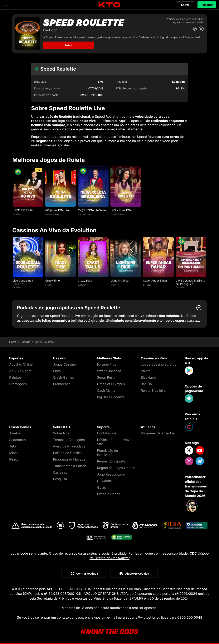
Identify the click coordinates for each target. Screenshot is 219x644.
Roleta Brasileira (23, 210)
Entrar (185, 5)
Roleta (146, 371)
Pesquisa (60, 479)
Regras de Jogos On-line (116, 468)
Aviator (15, 433)
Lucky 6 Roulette (121, 210)
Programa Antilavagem (71, 459)
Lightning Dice (119, 280)
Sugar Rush (106, 377)
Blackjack (148, 377)
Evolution (17, 214)
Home (13, 342)
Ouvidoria (104, 481)
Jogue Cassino (64, 364)
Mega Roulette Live (58, 210)
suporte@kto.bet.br (141, 617)
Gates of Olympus (111, 384)
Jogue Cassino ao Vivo (159, 364)
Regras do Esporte (111, 461)
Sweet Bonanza (109, 371)
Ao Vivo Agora (20, 371)
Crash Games (63, 377)
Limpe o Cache (109, 494)
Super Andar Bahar (155, 280)
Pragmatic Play (52, 214)
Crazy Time (53, 280)
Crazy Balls (85, 280)
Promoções (18, 384)
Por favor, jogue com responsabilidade (158, 553)
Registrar (207, 5)
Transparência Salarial (70, 466)
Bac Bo (146, 384)
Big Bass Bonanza (111, 397)
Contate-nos (107, 433)
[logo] (109, 5)
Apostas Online (21, 364)
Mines (14, 453)
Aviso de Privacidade (69, 446)
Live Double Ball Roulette (23, 282)
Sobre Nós (61, 433)
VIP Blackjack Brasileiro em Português (190, 282)
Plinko (14, 459)
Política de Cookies (68, 453)
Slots (57, 371)
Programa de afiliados (158, 433)
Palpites (15, 377)
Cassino (25, 342)
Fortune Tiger (107, 364)
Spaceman (17, 440)
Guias (101, 487)
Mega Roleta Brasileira (92, 210)
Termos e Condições (69, 440)
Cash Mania (106, 391)
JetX (13, 446)
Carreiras (60, 472)
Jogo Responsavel (111, 474)
